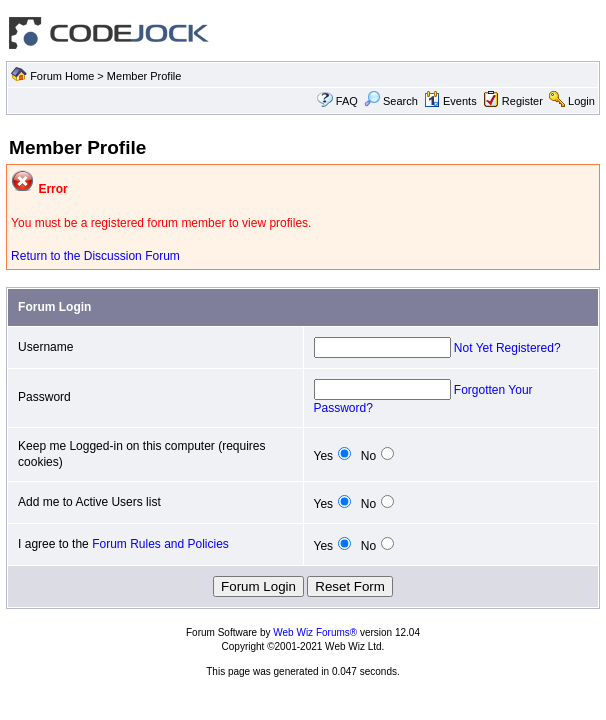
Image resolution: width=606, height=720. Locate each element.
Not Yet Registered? (507, 348)
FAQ (347, 101)
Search (391, 101)
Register (522, 101)
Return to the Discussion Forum (95, 256)
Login (581, 101)
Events (450, 101)
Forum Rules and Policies (160, 544)
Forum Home (62, 76)
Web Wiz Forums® (315, 632)
